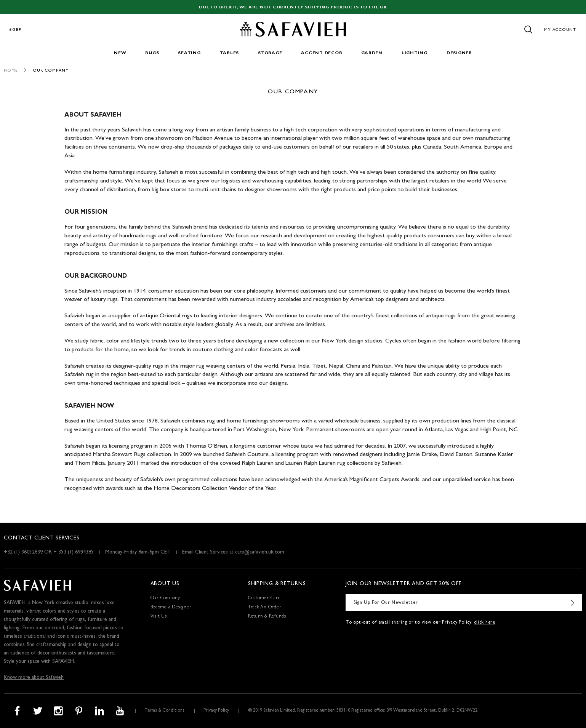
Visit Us (159, 617)
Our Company (165, 598)
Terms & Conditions (164, 711)
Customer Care (264, 598)
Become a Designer (171, 608)
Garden (372, 53)
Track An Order (265, 608)
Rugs (152, 53)
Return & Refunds (267, 617)
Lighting (415, 53)
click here (485, 623)
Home (11, 71)
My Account (560, 30)
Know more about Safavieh (34, 678)
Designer (459, 53)
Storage (270, 53)
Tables (230, 53)
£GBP (16, 30)
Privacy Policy (216, 711)
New (120, 53)
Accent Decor (322, 53)
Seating (189, 53)
